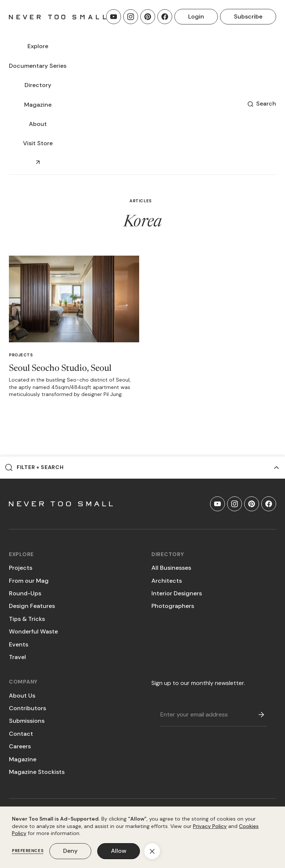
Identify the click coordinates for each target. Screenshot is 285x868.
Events (19, 644)
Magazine (23, 759)
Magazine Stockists (37, 772)
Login (196, 16)
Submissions (27, 721)
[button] (38, 46)
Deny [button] (70, 851)
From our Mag (29, 581)
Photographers (173, 606)
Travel (17, 657)
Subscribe (248, 16)
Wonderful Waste (33, 631)
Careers (20, 746)
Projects (21, 355)
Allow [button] (119, 851)
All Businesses (171, 568)
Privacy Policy (210, 826)
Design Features (32, 606)
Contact (21, 734)
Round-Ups (25, 593)
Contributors (27, 708)
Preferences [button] (28, 851)
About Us (22, 696)
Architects (167, 581)
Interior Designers (177, 593)
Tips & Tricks (27, 619)
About (38, 124)
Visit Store (38, 143)
